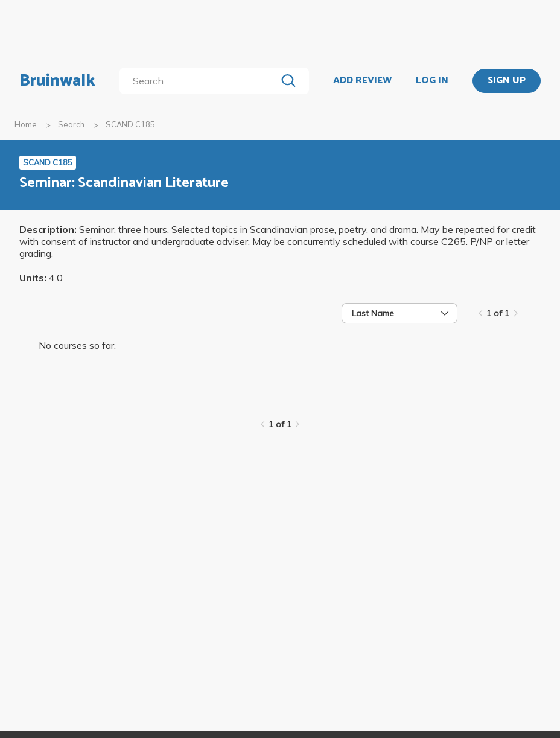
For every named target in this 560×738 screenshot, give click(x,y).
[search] (200, 81)
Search (71, 124)
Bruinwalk (57, 81)
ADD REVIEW (362, 81)
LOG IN (432, 81)
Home (26, 124)
